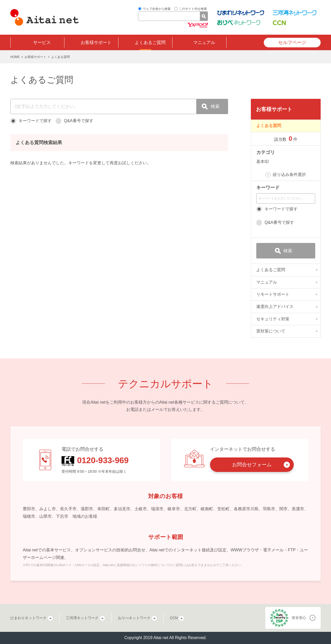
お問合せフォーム (252, 465)
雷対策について (271, 331)
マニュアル (204, 43)
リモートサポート (273, 294)
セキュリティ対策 (273, 319)
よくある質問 (269, 126)
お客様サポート (96, 43)
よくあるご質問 (150, 43)
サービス (42, 43)
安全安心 (299, 618)
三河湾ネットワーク (82, 618)
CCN (174, 618)
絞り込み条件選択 (289, 175)
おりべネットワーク (134, 618)
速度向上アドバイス (275, 306)
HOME (15, 57)
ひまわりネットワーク (28, 618)
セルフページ (292, 42)
